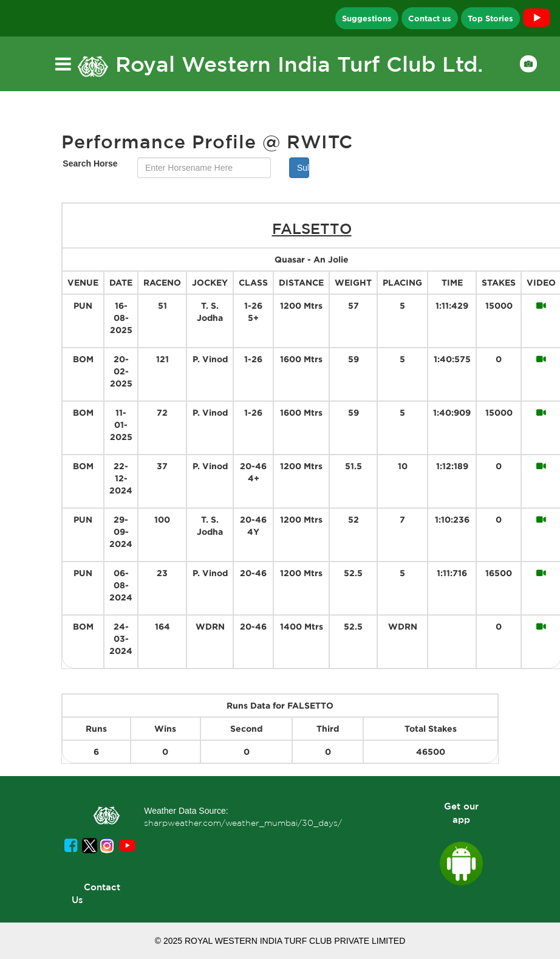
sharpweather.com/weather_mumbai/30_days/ (243, 823)
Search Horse (90, 163)
